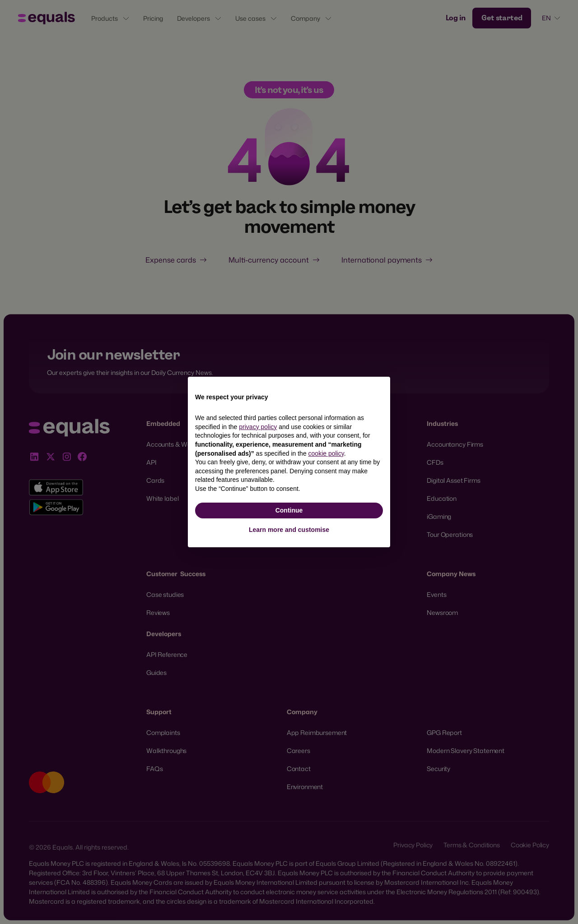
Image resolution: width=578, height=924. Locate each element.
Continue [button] (289, 510)
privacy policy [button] (258, 427)
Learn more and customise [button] (289, 530)
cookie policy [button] (326, 453)
